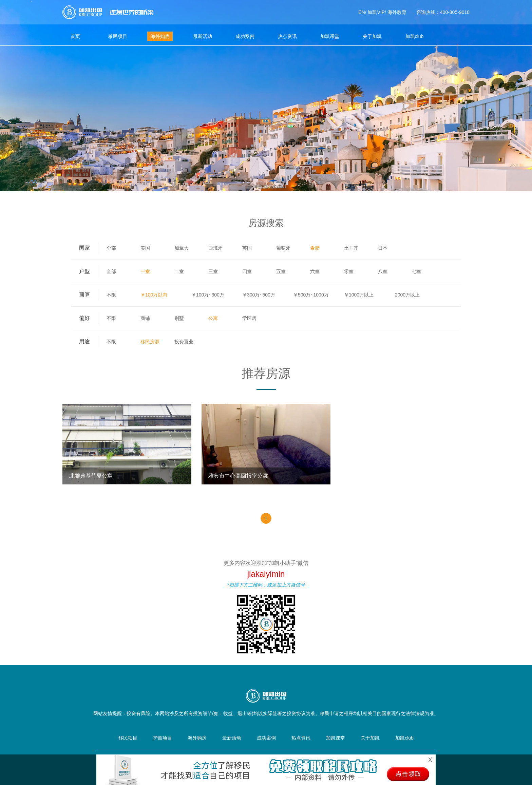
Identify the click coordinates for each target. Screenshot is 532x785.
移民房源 (150, 342)
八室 (383, 271)
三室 (213, 271)
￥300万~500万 (259, 295)
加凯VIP (376, 12)
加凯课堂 (330, 36)
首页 (75, 36)
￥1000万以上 (359, 295)
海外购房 (160, 36)
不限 (111, 295)
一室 (145, 271)
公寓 (213, 318)
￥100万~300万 (208, 295)
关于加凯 (372, 36)
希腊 (315, 248)
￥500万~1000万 (311, 295)
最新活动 (203, 36)
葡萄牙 (283, 248)
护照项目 (163, 738)
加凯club (415, 36)
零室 (349, 271)
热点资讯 (287, 36)
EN (362, 12)
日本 (383, 248)
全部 (111, 248)
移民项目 (118, 36)
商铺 (145, 318)
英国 (247, 248)
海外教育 (397, 12)
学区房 (249, 318)
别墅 (179, 318)
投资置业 (184, 342)
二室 (179, 271)
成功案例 (245, 36)
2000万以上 (407, 295)
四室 (247, 271)
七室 (417, 271)
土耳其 (351, 248)
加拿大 (182, 248)
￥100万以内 (154, 295)
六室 (315, 271)
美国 (145, 248)
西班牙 (215, 248)
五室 (281, 271)
